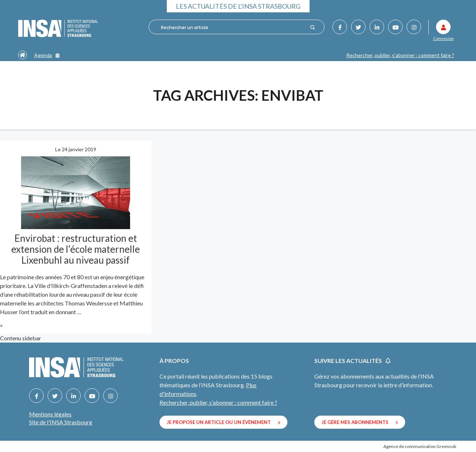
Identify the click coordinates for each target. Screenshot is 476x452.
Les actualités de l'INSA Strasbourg (238, 6)
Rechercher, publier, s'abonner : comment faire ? (400, 55)
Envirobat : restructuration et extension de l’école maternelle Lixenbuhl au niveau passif (76, 249)
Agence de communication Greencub (420, 446)
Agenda (47, 55)
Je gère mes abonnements (360, 422)
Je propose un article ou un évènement (223, 422)
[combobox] (233, 27)
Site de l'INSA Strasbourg (61, 422)
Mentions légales (50, 414)
